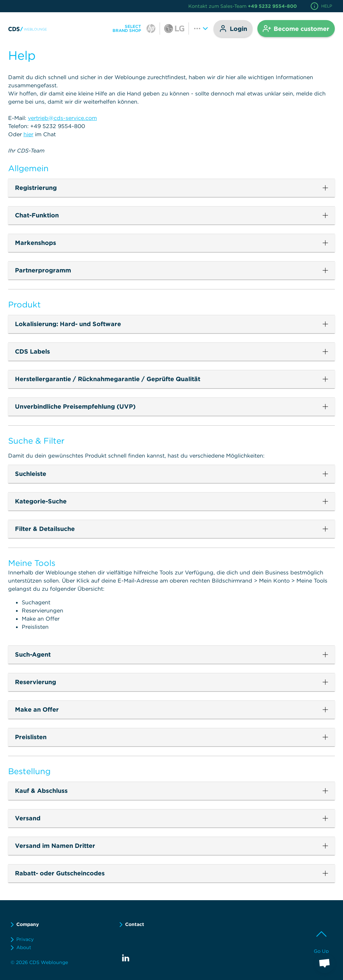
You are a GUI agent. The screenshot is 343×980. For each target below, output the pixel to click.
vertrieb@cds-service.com (62, 118)
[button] (171, 188)
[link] (28, 29)
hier (28, 134)
